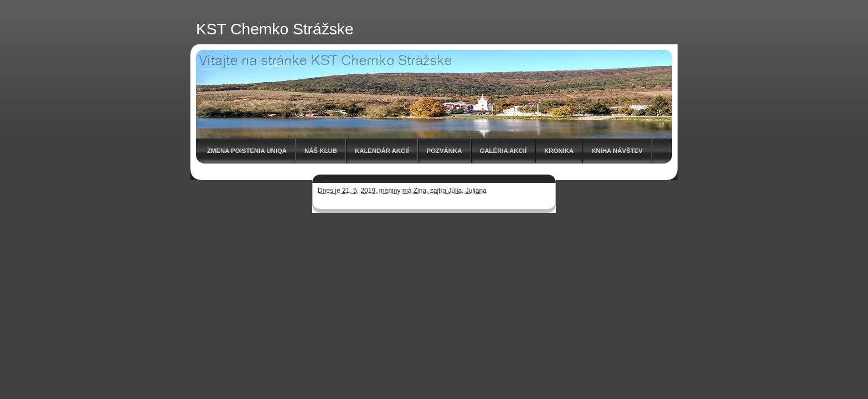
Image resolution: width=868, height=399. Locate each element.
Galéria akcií (503, 151)
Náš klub (321, 151)
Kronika (559, 151)
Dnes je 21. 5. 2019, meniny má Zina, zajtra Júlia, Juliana (402, 191)
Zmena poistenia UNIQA (247, 151)
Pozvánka (445, 151)
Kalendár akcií (382, 151)
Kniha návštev (617, 151)
